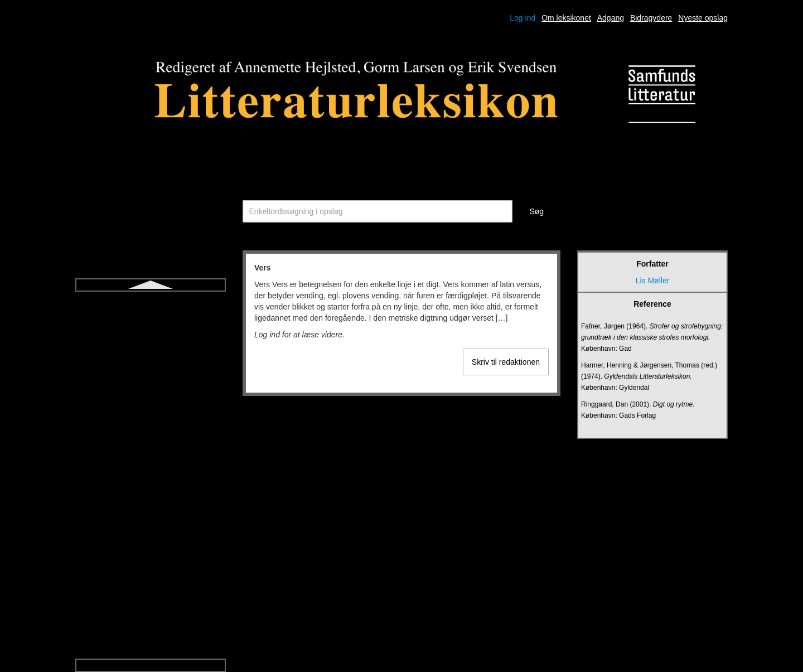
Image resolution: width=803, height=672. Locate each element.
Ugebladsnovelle (151, 487)
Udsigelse (150, 467)
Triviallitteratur (150, 447)
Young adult (150, 608)
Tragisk (150, 427)
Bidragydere (651, 18)
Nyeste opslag (703, 18)
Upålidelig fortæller (151, 528)
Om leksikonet (566, 18)
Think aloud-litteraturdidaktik (150, 387)
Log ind (523, 18)
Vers (151, 548)
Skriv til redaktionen (506, 362)
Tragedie (151, 407)
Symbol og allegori (150, 347)
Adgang (611, 18)
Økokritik (151, 648)
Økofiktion (151, 628)
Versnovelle (151, 588)
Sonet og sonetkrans (151, 307)
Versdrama (151, 568)
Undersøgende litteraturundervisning (151, 507)
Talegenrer (151, 367)
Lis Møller (653, 281)
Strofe (150, 327)
